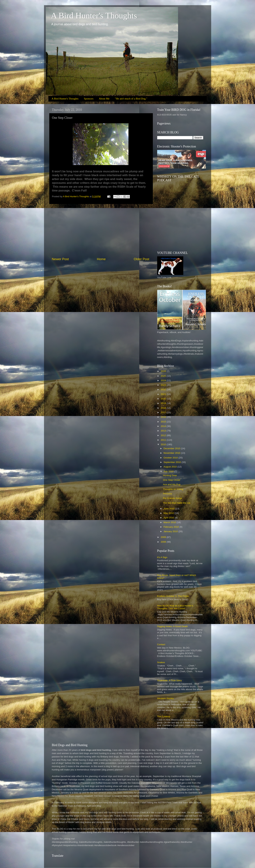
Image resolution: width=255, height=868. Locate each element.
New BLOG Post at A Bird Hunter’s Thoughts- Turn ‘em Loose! (175, 607)
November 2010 (172, 453)
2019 (164, 403)
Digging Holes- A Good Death (172, 626)
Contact (161, 644)
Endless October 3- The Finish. (173, 596)
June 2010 (169, 509)
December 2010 (172, 448)
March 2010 (170, 522)
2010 (164, 444)
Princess (167, 494)
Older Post (141, 259)
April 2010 (169, 518)
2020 (164, 399)
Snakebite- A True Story (170, 680)
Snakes (161, 662)
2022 (164, 389)
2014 (164, 426)
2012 (164, 435)
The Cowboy (164, 716)
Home (101, 259)
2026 (164, 371)
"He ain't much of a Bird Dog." (131, 99)
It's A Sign (162, 557)
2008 (164, 542)
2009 (164, 537)
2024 (164, 380)
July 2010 (169, 471)
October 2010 (171, 458)
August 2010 (171, 467)
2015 (164, 422)
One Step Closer (172, 480)
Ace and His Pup (172, 484)
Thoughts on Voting (173, 489)
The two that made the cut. (177, 503)
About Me (104, 99)
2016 (164, 417)
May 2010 (169, 513)
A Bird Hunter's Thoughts (94, 16)
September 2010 (173, 462)
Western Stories (166, 698)
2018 (164, 408)
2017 (164, 412)
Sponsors (89, 99)
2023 (164, 385)
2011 (164, 440)
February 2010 (172, 527)
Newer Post (60, 259)
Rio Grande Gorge (172, 498)
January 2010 (171, 531)
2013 (164, 431)
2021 (164, 394)
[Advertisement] (101, 230)
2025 (164, 376)
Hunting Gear (170, 475)
